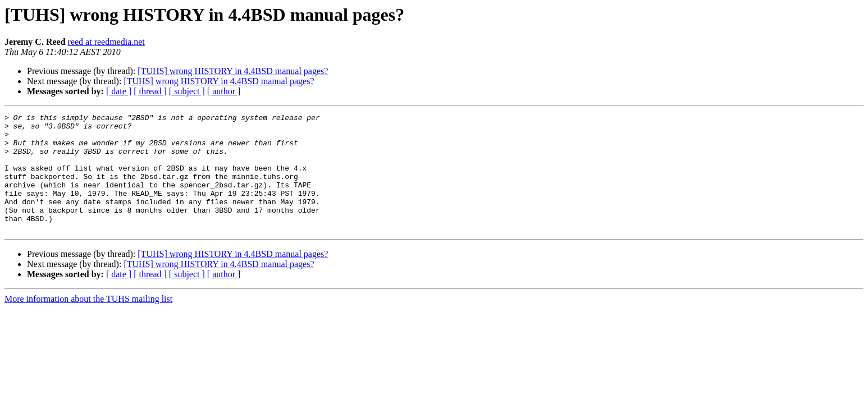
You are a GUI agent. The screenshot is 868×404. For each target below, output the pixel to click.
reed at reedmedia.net (106, 42)
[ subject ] (187, 91)
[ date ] (119, 91)
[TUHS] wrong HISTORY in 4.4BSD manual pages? (233, 71)
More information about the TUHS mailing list (88, 322)
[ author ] (224, 91)
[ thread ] (150, 91)
